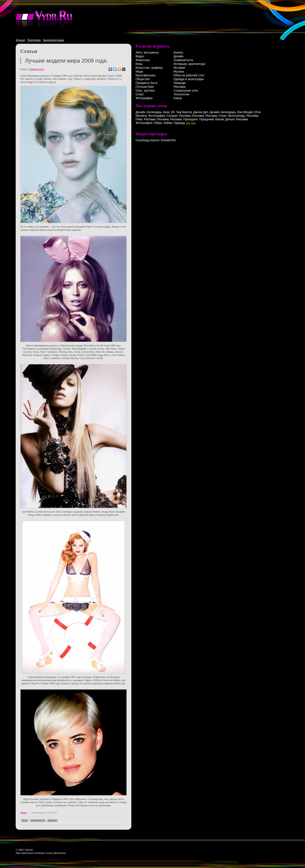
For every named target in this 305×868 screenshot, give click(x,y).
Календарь (154, 112)
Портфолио (34, 40)
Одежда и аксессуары (189, 79)
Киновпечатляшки (53, 40)
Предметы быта (146, 83)
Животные (143, 60)
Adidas (168, 123)
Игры (139, 64)
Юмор (178, 98)
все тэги (191, 123)
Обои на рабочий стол (189, 75)
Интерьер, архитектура (189, 64)
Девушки (52, 821)
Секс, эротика (145, 91)
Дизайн (178, 56)
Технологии (181, 94)
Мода (25, 821)
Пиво (139, 119)
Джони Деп (201, 112)
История (179, 68)
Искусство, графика (149, 68)
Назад (24, 813)
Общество (143, 79)
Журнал (21, 40)
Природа (180, 83)
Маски (220, 119)
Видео (140, 56)
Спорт (140, 94)
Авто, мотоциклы (147, 52)
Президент (191, 119)
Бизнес (178, 52)
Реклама (179, 87)
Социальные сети (186, 91)
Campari (172, 116)
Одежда (179, 123)
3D (173, 112)
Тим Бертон (184, 112)
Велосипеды (237, 116)
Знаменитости (36, 69)
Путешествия (145, 87)
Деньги (230, 119)
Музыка (179, 71)
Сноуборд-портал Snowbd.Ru (156, 140)
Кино (166, 112)
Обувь (158, 123)
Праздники (207, 119)
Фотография (144, 98)
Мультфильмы (146, 75)
